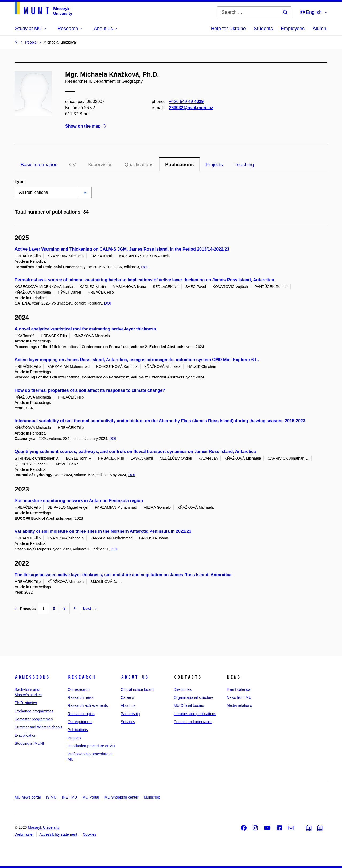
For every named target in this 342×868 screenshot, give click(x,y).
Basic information (39, 165)
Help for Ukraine (228, 29)
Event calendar (239, 689)
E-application (26, 735)
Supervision (100, 165)
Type (20, 182)
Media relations (239, 705)
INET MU (69, 797)
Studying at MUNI (29, 743)
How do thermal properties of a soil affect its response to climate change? (90, 390)
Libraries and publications (195, 714)
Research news (81, 697)
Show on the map (85, 126)
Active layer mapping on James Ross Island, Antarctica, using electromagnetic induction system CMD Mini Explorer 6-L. (137, 360)
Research (81, 677)
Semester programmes (34, 719)
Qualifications (139, 165)
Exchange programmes (34, 711)
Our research (79, 689)
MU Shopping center (122, 797)
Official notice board (137, 689)
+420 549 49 (186, 102)
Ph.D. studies (26, 703)
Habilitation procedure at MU (91, 746)
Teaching (244, 165)
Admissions (32, 677)
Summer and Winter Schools (38, 727)
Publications (179, 165)
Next (90, 609)
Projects (214, 165)
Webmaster (24, 834)
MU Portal (91, 797)
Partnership (130, 714)
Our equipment (80, 722)
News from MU (239, 697)
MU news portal (28, 797)
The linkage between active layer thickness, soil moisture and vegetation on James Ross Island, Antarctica (123, 575)
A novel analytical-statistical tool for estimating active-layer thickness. (86, 329)
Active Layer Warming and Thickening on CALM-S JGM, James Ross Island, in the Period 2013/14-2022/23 (122, 249)
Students (263, 29)
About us (135, 677)
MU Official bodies (189, 705)
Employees (293, 29)
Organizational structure (194, 697)
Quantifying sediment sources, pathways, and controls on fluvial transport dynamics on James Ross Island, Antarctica (135, 451)
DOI (144, 267)
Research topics (81, 714)
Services (128, 722)
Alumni (320, 29)
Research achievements (88, 705)
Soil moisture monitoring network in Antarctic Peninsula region (79, 501)
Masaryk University (44, 827)
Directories (183, 689)
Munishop (152, 797)
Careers (127, 697)
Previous (25, 609)
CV (73, 165)
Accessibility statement (58, 834)
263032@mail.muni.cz (191, 108)
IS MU (51, 797)
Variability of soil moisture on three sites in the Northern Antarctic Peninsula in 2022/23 (103, 531)
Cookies (90, 834)
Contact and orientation (193, 722)
